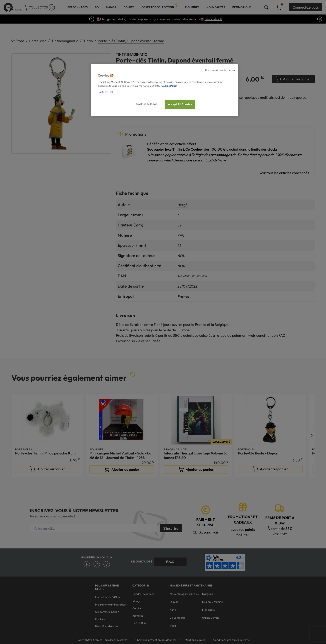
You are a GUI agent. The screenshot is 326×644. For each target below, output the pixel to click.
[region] (165, 90)
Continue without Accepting (220, 70)
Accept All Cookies (180, 104)
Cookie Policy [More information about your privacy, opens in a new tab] (169, 86)
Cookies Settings (147, 104)
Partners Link (106, 92)
